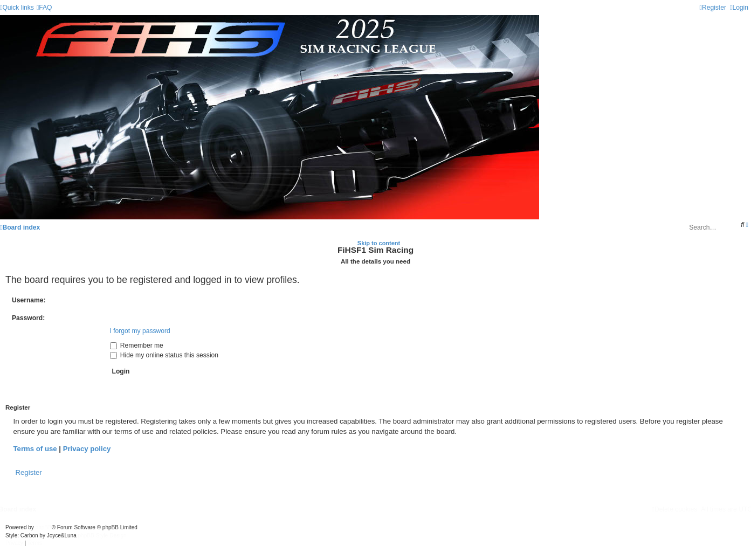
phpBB (44, 527)
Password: (28, 318)
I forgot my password (140, 331)
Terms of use (35, 449)
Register (29, 472)
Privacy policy (87, 449)
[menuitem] (44, 8)
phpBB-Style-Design (102, 535)
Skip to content (379, 243)
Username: (29, 300)
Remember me (137, 345)
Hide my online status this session (164, 355)
